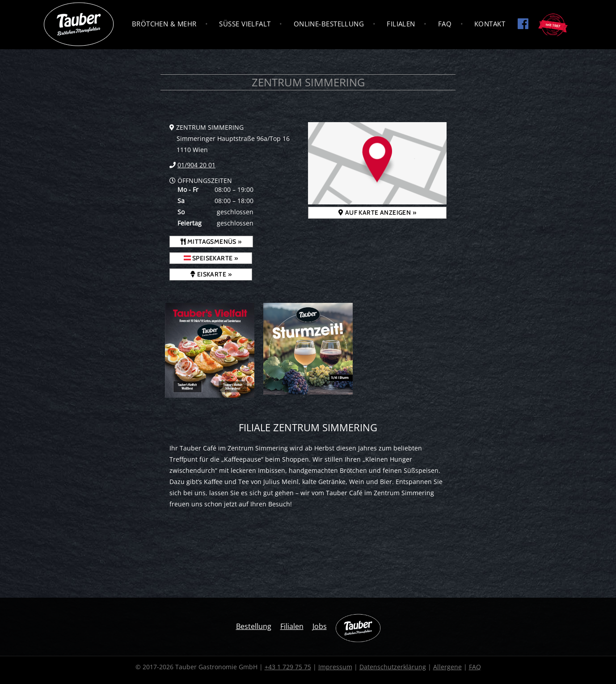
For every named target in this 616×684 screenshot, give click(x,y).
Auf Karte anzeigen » (377, 212)
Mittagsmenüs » (211, 242)
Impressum (335, 667)
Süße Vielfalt (245, 24)
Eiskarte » (211, 274)
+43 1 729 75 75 (288, 667)
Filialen (401, 24)
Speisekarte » (211, 258)
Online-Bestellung (329, 24)
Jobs (320, 626)
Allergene (447, 667)
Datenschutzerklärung (393, 667)
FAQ (445, 24)
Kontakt (490, 24)
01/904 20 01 (196, 165)
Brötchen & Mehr (164, 24)
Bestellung (254, 626)
